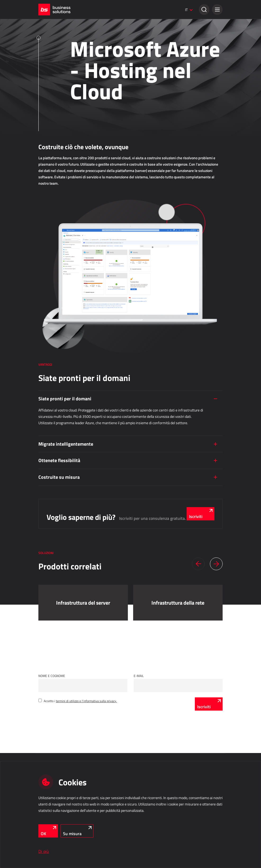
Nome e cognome (52, 676)
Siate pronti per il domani (65, 398)
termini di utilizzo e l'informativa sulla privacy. (86, 701)
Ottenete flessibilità (59, 460)
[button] (217, 10)
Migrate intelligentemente (66, 444)
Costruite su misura (59, 477)
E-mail (139, 676)
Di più (44, 851)
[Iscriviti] (209, 704)
